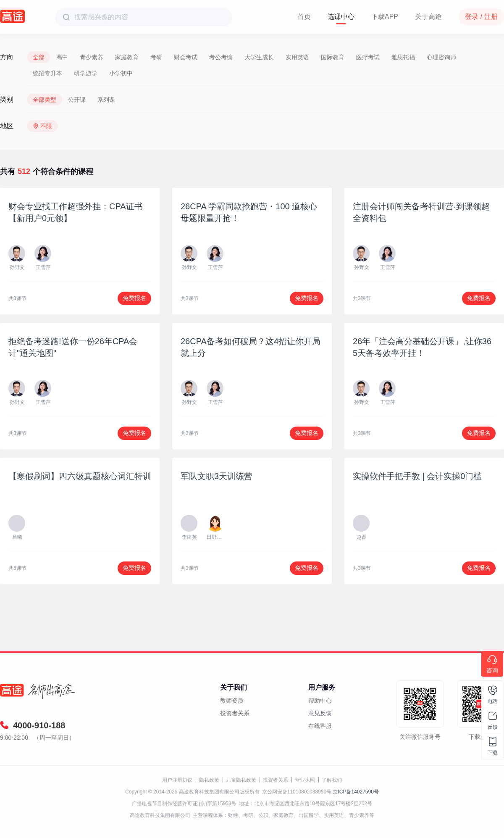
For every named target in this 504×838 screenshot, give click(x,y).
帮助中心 (320, 701)
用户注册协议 (177, 780)
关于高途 (428, 17)
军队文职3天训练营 (217, 476)
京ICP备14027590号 (356, 792)
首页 (304, 17)
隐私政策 (209, 780)
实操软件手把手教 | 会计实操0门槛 (417, 476)
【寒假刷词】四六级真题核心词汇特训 (80, 476)
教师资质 (232, 701)
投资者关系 (235, 713)
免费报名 (134, 298)
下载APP (385, 17)
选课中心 (341, 17)
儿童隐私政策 (241, 780)
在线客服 (320, 726)
